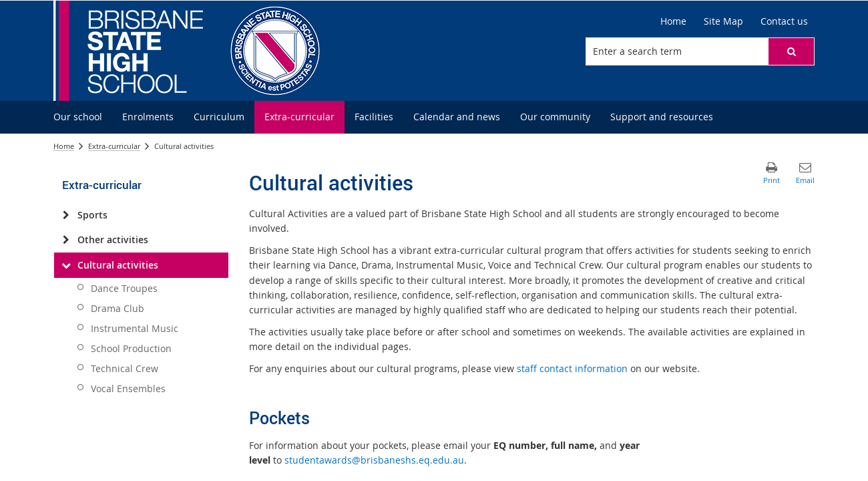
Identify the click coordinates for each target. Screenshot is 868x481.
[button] (791, 51)
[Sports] (66, 215)
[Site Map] (723, 21)
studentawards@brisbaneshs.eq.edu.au (374, 460)
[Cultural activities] (66, 265)
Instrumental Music (135, 328)
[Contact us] (784, 21)
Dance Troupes (124, 288)
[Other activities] (66, 240)
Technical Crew (125, 368)
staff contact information (572, 368)
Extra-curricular (114, 146)
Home (64, 146)
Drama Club (118, 308)
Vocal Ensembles (128, 388)
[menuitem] (78, 117)
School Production (131, 348)
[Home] (673, 21)
